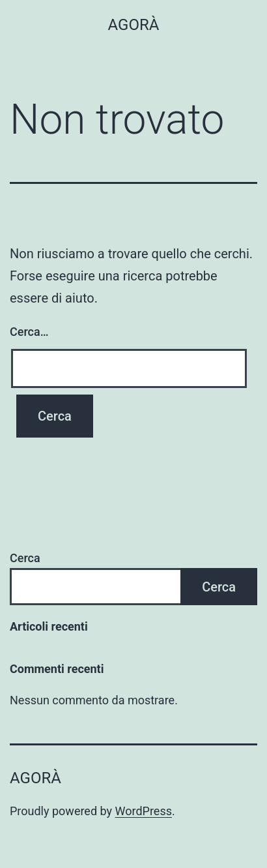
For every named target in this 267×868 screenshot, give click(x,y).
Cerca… (29, 332)
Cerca (25, 558)
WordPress (144, 811)
